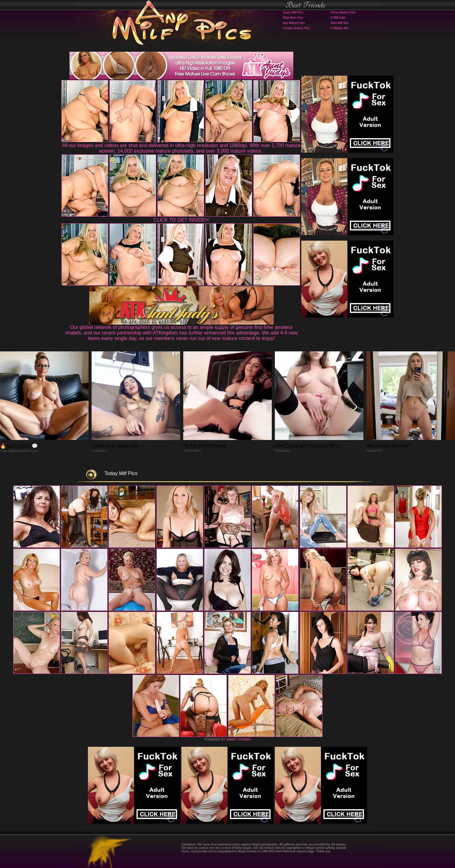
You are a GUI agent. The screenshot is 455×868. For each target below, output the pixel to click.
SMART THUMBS (238, 740)
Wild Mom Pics (293, 18)
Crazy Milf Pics (293, 12)
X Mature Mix (340, 28)
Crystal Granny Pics (296, 28)
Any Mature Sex (294, 23)
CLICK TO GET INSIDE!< (181, 220)
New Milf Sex (339, 23)
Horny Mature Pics (343, 12)
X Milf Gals (338, 18)
